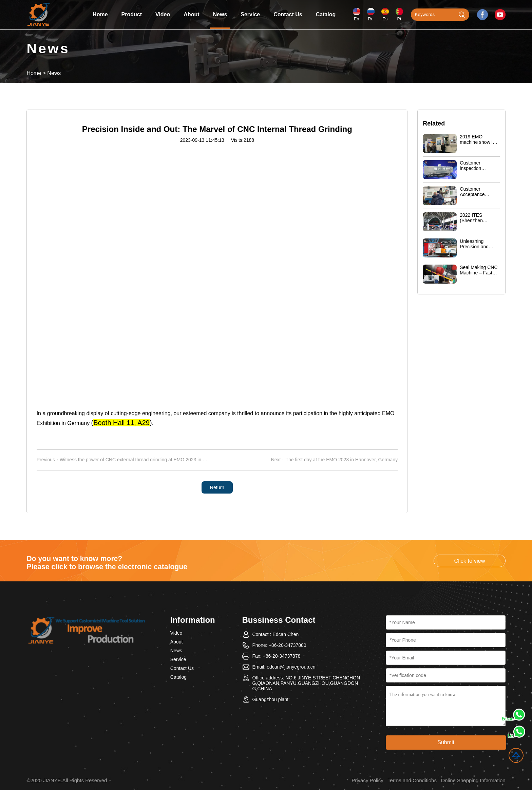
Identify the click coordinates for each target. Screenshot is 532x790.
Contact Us (288, 14)
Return (217, 487)
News (220, 14)
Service (250, 14)
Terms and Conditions (412, 780)
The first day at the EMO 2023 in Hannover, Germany (341, 460)
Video (163, 14)
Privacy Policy (367, 780)
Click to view (469, 561)
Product (132, 14)
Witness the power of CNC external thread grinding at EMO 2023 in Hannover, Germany (152, 460)
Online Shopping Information (473, 780)
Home (100, 14)
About (191, 14)
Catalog (326, 14)
